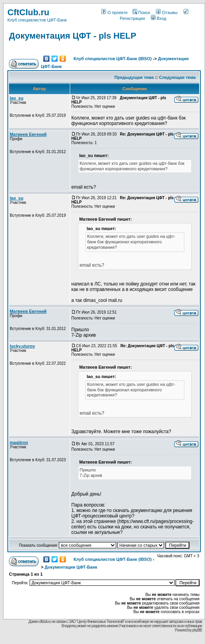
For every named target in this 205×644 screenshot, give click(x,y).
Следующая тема (177, 77)
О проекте (114, 12)
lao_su (17, 98)
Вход (159, 18)
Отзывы (167, 12)
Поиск (141, 12)
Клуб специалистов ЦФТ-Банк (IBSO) (113, 59)
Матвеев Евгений (28, 134)
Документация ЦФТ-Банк (71, 567)
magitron (19, 442)
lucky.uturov (22, 346)
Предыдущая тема (134, 77)
